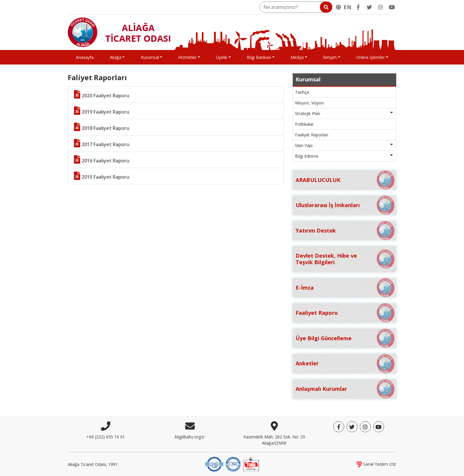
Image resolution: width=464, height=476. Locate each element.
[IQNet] (233, 464)
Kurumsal (150, 57)
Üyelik (222, 57)
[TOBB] (251, 464)
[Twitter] (369, 7)
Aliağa (116, 57)
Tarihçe (302, 92)
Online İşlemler (370, 57)
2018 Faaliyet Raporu (102, 127)
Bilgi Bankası (259, 57)
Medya (297, 57)
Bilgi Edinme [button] (307, 156)
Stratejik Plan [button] (308, 113)
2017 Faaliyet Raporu (102, 143)
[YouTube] (392, 7)
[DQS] (214, 464)
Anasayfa (85, 57)
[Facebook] (358, 7)
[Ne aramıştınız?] (295, 7)
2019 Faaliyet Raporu (102, 111)
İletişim (330, 57)
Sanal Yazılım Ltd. (376, 464)
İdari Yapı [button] (304, 145)
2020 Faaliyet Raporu (102, 95)
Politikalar (304, 124)
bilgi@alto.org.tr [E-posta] (190, 437)
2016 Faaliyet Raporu (102, 160)
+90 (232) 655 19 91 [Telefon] (106, 437)
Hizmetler (187, 57)
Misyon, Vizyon (309, 103)
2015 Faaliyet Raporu (102, 176)
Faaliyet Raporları (312, 135)
